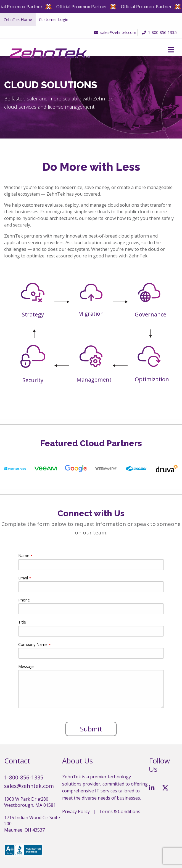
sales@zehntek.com (114, 32)
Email (23, 578)
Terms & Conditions (120, 811)
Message (26, 666)
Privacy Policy (76, 811)
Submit (91, 729)
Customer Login (54, 19)
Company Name (33, 644)
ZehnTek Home (18, 19)
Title (22, 622)
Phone (24, 600)
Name (24, 556)
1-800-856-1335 (159, 32)
